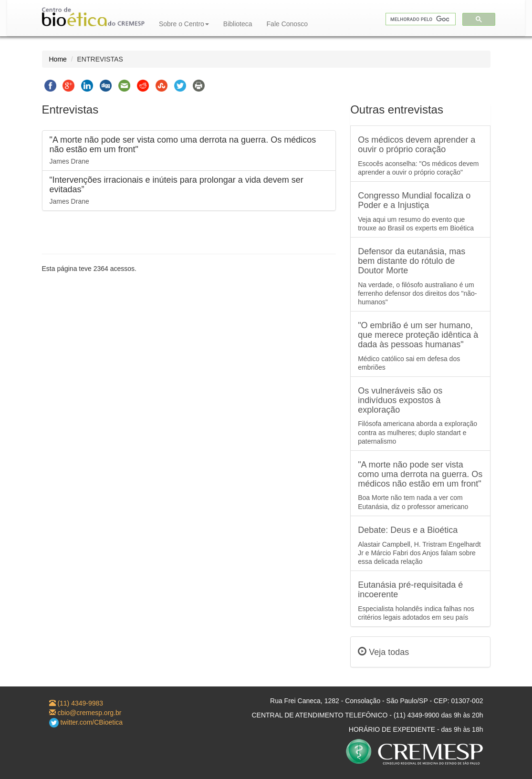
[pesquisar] (420, 19)
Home (58, 59)
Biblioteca (238, 24)
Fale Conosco (287, 24)
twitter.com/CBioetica (86, 722)
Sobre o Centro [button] (184, 24)
